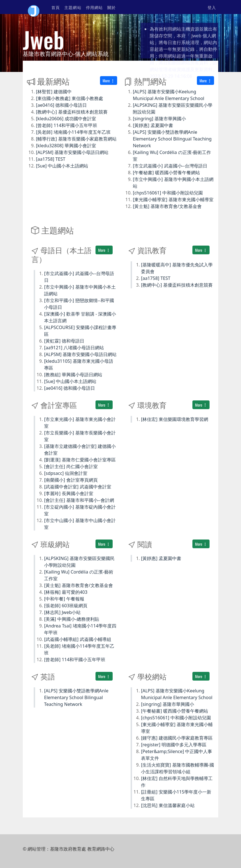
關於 (112, 7)
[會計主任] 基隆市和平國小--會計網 (79, 500)
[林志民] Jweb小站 (62, 612)
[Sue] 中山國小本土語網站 (62, 166)
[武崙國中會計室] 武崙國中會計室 (78, 487)
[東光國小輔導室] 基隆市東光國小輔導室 (173, 200)
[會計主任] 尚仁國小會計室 (71, 466)
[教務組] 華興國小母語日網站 (73, 375)
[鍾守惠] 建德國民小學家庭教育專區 (177, 738)
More (109, 81)
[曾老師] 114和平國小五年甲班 (67, 125)
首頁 (56, 7)
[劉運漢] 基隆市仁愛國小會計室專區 (80, 460)
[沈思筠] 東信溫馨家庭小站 (168, 805)
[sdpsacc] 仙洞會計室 (66, 473)
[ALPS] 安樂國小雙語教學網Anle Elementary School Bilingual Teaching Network (172, 139)
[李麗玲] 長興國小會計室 (69, 493)
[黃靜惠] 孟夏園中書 (153, 125)
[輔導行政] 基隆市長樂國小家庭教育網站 (76, 139)
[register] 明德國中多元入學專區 (174, 745)
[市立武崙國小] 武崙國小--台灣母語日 (170, 166)
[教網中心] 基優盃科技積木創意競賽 (72, 112)
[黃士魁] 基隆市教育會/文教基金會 (167, 206)
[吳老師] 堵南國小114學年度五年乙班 (73, 132)
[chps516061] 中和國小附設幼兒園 (168, 193)
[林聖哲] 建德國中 (54, 92)
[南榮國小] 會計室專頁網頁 (71, 480)
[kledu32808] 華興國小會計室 (66, 146)
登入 (212, 7)
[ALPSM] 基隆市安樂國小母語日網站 (72, 152)
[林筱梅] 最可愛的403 (66, 592)
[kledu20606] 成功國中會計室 (66, 119)
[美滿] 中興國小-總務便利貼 (72, 619)
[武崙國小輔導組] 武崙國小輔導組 (78, 639)
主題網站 (73, 7)
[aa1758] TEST (51, 159)
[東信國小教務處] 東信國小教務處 (70, 98)
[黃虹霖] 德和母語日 (64, 341)
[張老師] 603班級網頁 (66, 606)
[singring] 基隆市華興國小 (159, 119)
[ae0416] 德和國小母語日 (61, 105)
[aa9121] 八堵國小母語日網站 (74, 348)
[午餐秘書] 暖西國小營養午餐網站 (166, 173)
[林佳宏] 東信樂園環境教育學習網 (175, 419)
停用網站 (94, 7)
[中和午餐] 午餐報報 (64, 599)
